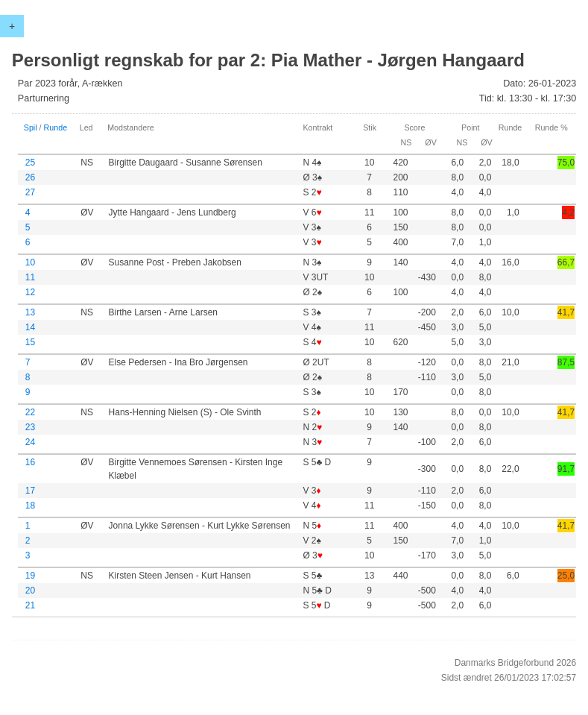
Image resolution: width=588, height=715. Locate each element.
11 (30, 277)
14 (30, 327)
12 (30, 292)
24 (30, 442)
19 (30, 576)
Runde (56, 127)
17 (30, 491)
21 (30, 605)
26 (30, 177)
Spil (31, 127)
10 (30, 262)
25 (30, 163)
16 (30, 462)
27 (30, 192)
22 (30, 412)
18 (30, 505)
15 (30, 342)
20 (30, 590)
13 (30, 312)
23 (30, 427)
